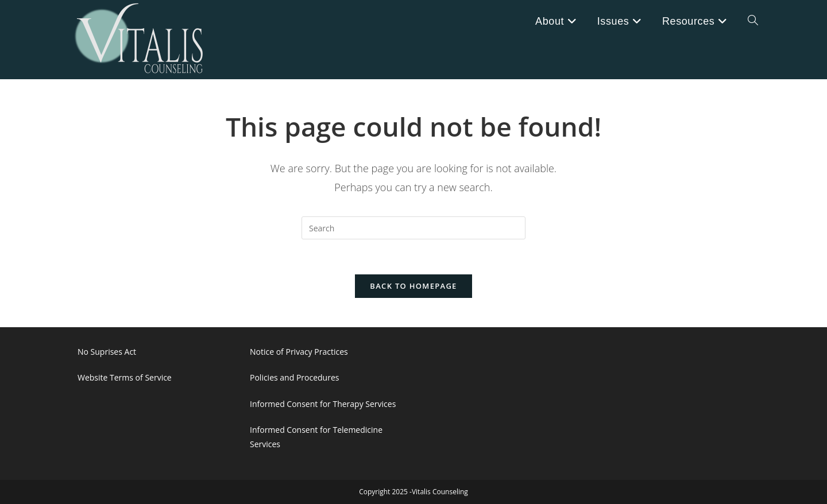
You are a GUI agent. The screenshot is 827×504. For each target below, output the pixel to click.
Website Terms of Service (125, 377)
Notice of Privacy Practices (299, 352)
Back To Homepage (413, 286)
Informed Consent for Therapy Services (323, 404)
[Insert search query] (413, 228)
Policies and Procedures (294, 377)
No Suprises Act (107, 352)
